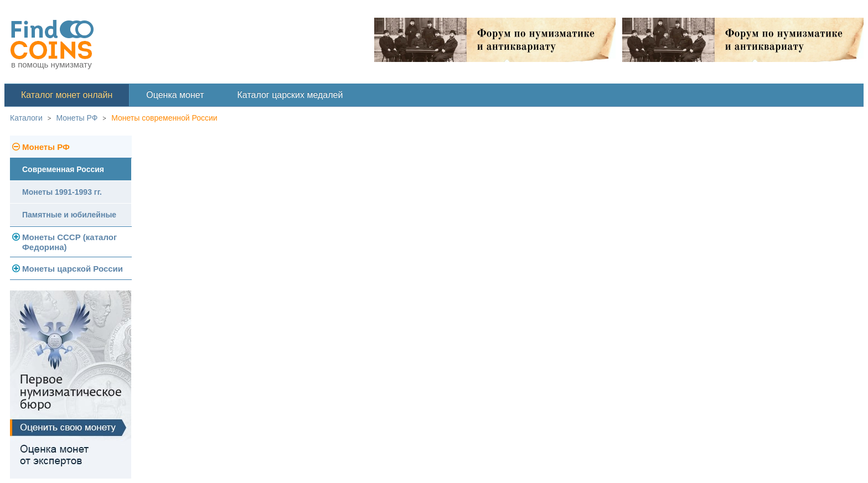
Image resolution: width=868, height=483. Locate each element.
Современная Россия (63, 169)
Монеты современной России (164, 118)
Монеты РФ (77, 118)
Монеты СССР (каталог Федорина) (69, 242)
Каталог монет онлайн (67, 95)
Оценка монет (175, 95)
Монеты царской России (73, 269)
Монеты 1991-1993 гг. (62, 192)
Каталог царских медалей (290, 95)
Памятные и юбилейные (69, 215)
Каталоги (26, 118)
